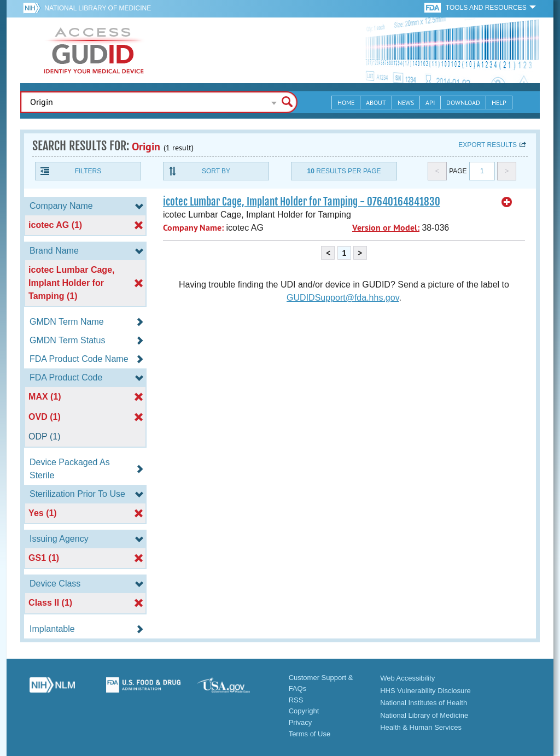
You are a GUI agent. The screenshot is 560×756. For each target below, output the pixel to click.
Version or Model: (386, 228)
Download (463, 102)
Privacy (301, 722)
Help (499, 102)
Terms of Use (310, 734)
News (406, 102)
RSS (296, 700)
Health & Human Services (421, 727)
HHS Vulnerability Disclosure (425, 691)
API (430, 102)
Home (346, 102)
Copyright (304, 711)
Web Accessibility (407, 678)
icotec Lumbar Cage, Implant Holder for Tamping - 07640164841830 (302, 202)
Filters (88, 171)
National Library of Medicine (98, 8)
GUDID (94, 50)
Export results (488, 145)
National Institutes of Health (424, 703)
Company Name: (193, 228)
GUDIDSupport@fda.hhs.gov (343, 298)
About (376, 102)
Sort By (216, 171)
